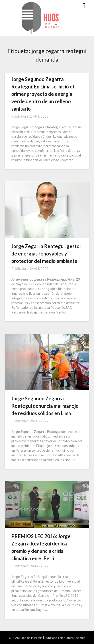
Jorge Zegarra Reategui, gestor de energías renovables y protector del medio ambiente (46, 254)
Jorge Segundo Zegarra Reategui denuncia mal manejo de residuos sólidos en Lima (45, 406)
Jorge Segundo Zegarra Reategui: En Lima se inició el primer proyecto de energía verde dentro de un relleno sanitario (43, 94)
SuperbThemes (75, 638)
